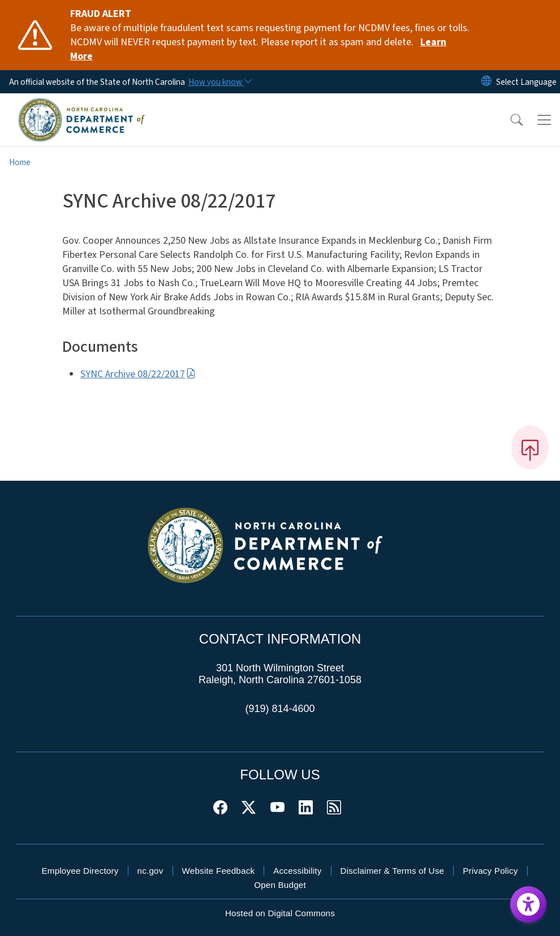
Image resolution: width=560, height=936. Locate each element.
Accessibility (297, 871)
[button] (509, 120)
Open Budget (280, 885)
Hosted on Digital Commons (280, 913)
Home (20, 162)
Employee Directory (80, 871)
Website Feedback (219, 871)
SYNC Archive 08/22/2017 (138, 374)
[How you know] (219, 82)
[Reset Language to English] (486, 82)
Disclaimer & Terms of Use (393, 871)
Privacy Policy (490, 871)
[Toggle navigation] (544, 120)
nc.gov (150, 871)
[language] (526, 82)
